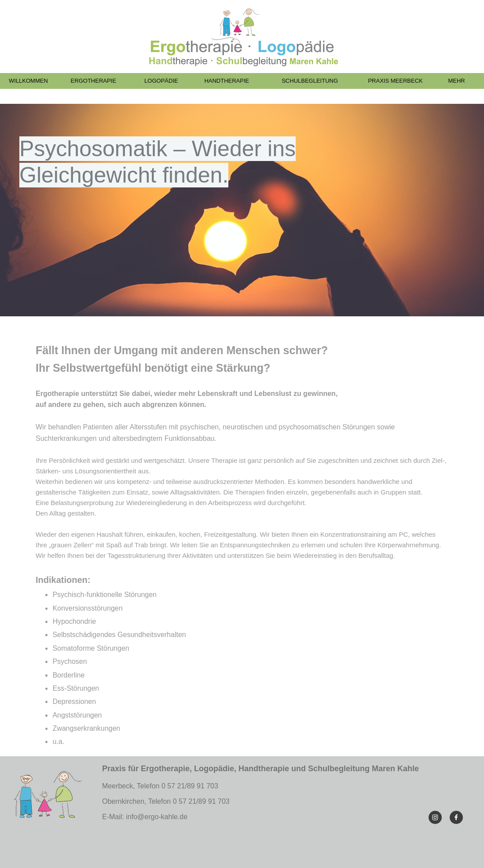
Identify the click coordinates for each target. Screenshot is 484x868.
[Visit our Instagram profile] (435, 817)
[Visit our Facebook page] (456, 817)
